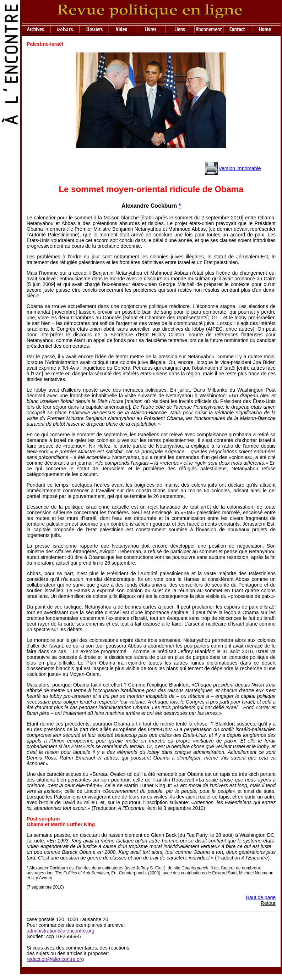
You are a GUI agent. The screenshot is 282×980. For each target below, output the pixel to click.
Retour (268, 903)
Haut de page (261, 897)
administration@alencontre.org (61, 931)
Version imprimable (240, 168)
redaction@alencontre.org (55, 959)
